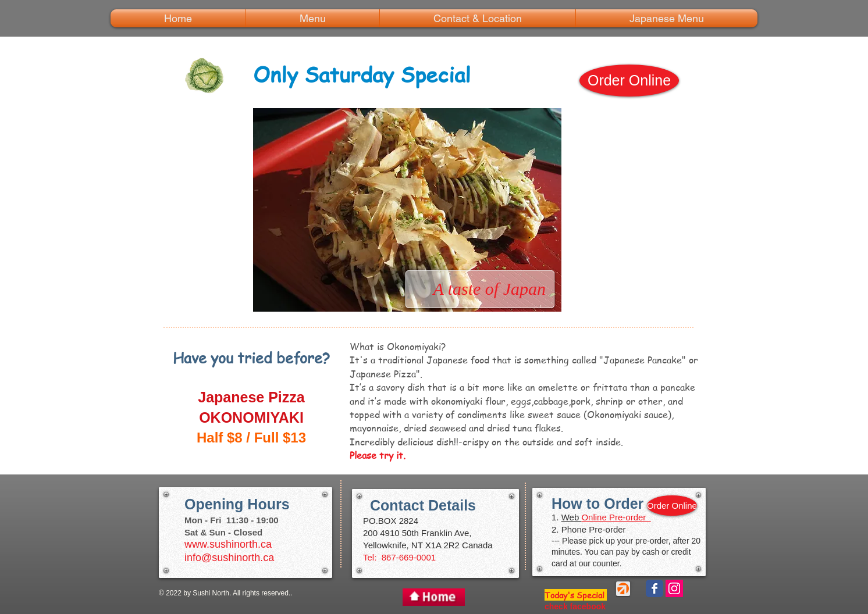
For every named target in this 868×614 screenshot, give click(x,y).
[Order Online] (629, 81)
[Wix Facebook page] (654, 588)
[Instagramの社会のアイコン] (674, 588)
